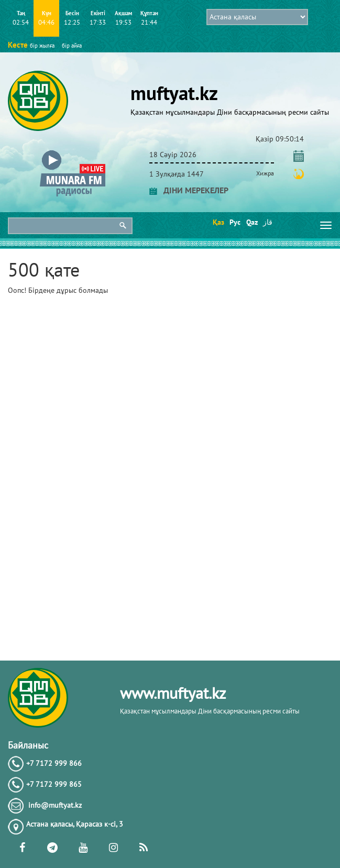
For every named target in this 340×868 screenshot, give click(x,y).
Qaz (251, 222)
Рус (234, 222)
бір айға (72, 46)
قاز (268, 222)
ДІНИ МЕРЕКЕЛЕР (189, 190)
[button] (73, 153)
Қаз (218, 222)
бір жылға (42, 46)
